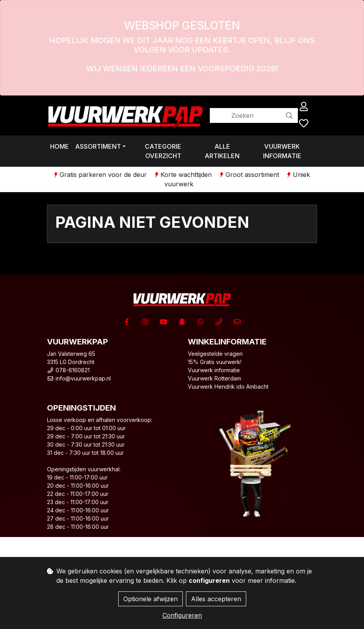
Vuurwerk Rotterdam (214, 378)
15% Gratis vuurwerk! (215, 362)
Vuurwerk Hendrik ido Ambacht (228, 387)
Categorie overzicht (163, 151)
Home (59, 146)
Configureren (182, 615)
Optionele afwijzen (150, 599)
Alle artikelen (222, 151)
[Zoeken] (245, 115)
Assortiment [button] (98, 146)
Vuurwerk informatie (282, 151)
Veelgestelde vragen (215, 354)
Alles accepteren (216, 599)
